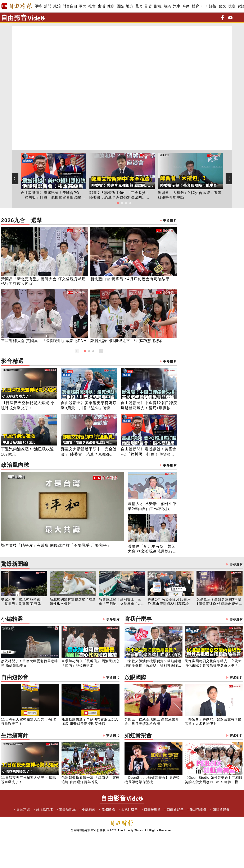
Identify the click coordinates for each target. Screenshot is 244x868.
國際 (120, 6)
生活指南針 (60, 736)
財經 (158, 6)
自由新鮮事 (175, 809)
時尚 (186, 6)
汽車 (177, 6)
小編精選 (60, 619)
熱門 (48, 6)
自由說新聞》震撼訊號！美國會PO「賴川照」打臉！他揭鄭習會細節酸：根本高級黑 (53, 195)
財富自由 (70, 6)
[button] (118, 203)
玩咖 (232, 6)
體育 (196, 6)
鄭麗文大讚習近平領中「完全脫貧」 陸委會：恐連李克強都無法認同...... (119, 195)
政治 (57, 6)
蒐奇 (139, 6)
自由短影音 (60, 678)
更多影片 (170, 221)
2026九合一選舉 (89, 221)
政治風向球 (89, 465)
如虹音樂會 (184, 736)
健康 (111, 6)
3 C (204, 6)
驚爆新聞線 (122, 564)
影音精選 (89, 362)
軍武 (83, 6)
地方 (130, 6)
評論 (213, 6)
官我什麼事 (184, 619)
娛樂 (167, 6)
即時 (38, 6)
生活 (101, 6)
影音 (148, 6)
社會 (92, 6)
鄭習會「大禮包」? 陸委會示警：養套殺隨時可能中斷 (190, 195)
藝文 (222, 6)
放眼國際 (184, 678)
